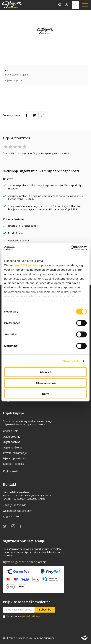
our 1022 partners (28, 265)
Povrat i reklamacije (15, 453)
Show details (71, 361)
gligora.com (11, 516)
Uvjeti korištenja (13, 447)
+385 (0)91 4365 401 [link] (15, 506)
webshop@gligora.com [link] (18, 511)
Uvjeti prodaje (12, 437)
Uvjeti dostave (12, 442)
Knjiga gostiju (12, 471)
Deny (46, 394)
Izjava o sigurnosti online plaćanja (25, 562)
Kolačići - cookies (13, 464)
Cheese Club (11, 431)
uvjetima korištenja (30, 617)
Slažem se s (23, 617)
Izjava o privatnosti (15, 458)
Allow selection (45, 383)
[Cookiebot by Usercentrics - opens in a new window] (70, 248)
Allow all (46, 372)
